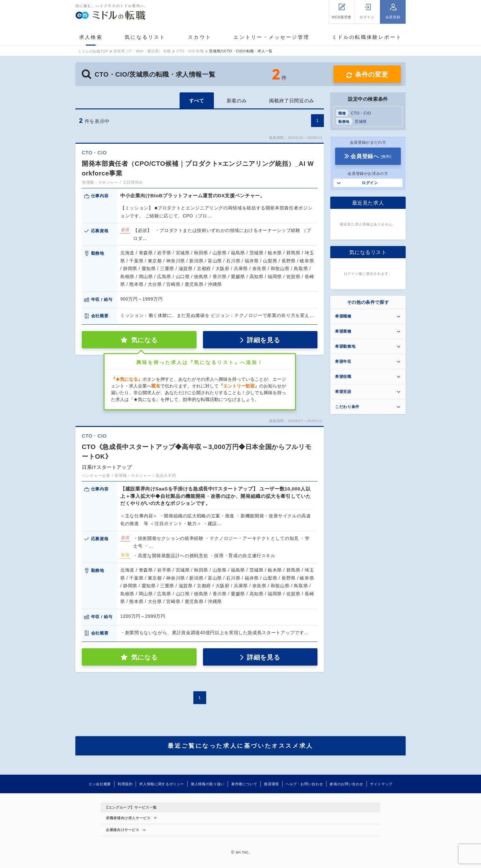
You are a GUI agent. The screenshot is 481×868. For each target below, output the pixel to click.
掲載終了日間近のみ (292, 101)
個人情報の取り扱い (208, 784)
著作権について (244, 784)
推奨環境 (271, 784)
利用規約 (125, 784)
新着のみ (237, 101)
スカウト (200, 37)
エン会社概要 (100, 784)
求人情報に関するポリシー (162, 784)
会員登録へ (371, 156)
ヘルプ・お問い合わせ (304, 784)
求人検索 (91, 37)
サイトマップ (381, 784)
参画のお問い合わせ (346, 784)
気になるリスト (145, 37)
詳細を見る (263, 340)
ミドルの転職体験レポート (367, 37)
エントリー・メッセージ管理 (271, 37)
